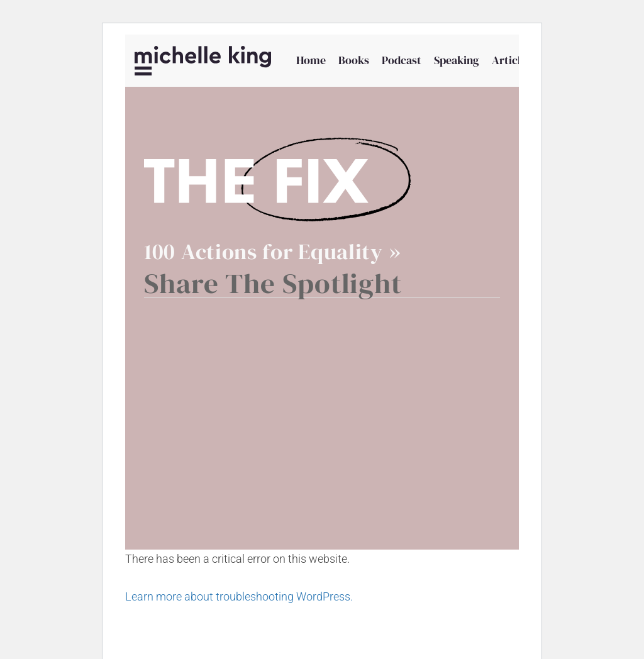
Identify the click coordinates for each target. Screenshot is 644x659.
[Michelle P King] (203, 61)
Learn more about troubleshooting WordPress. (239, 596)
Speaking (457, 60)
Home (311, 60)
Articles (512, 60)
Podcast (402, 60)
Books (354, 60)
